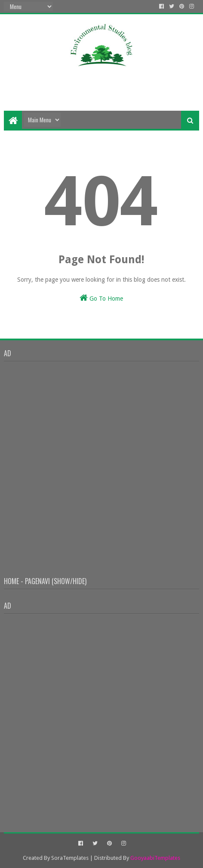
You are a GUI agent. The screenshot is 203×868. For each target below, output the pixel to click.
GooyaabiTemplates (155, 858)
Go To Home (101, 298)
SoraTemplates (70, 858)
